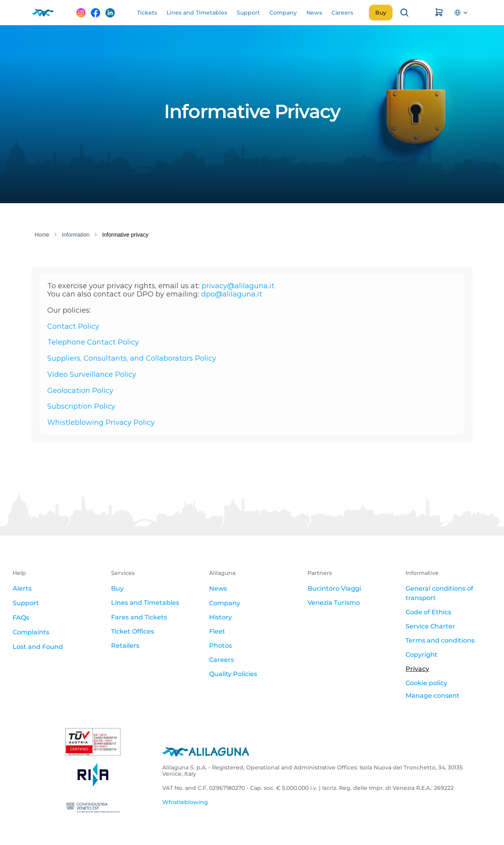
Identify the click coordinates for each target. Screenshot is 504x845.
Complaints (31, 632)
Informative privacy (125, 235)
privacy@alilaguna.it (238, 286)
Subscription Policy (81, 406)
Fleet (217, 631)
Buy (117, 588)
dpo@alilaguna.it (232, 294)
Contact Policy (73, 326)
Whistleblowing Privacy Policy (101, 422)
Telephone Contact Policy (93, 342)
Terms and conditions (440, 640)
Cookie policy (426, 683)
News (218, 588)
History (220, 617)
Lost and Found (38, 647)
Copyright (422, 655)
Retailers (125, 646)
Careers (221, 660)
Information (76, 235)
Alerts (22, 588)
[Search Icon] (404, 13)
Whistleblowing (185, 802)
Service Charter (430, 626)
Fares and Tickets (139, 617)
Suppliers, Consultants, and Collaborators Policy (132, 358)
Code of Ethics (428, 612)
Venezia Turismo (334, 603)
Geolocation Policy (80, 391)
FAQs (21, 618)
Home (42, 235)
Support (26, 603)
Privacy (417, 669)
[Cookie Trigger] (433, 696)
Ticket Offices (132, 631)
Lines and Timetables (145, 603)
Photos (220, 646)
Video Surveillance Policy (92, 374)
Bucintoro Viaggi (334, 588)
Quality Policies (233, 674)
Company (225, 603)
